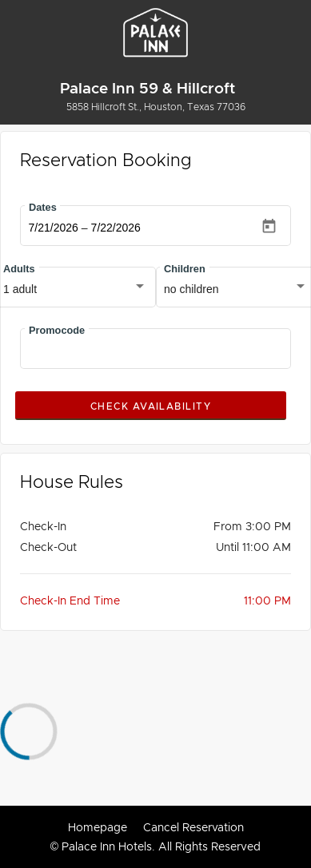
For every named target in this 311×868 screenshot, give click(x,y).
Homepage (98, 827)
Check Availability (151, 406)
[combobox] (75, 290)
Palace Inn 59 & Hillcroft (148, 88)
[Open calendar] (269, 226)
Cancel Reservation (193, 827)
